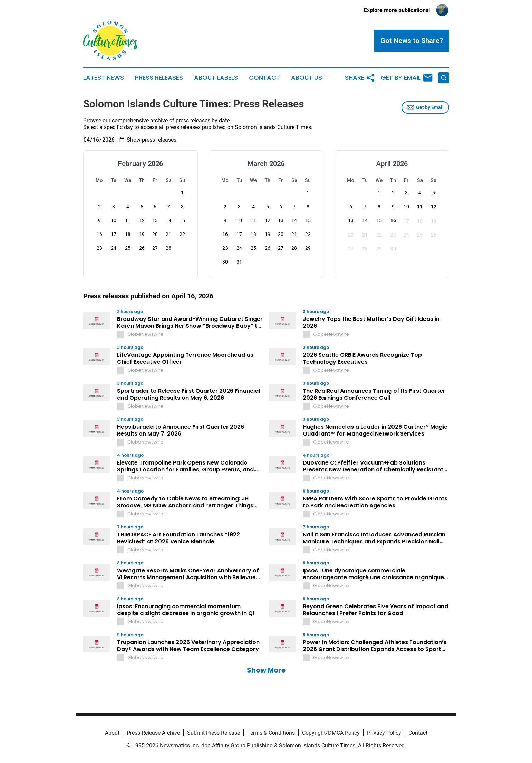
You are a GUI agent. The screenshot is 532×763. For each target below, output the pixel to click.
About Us (307, 78)
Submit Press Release (214, 733)
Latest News (104, 78)
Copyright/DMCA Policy (331, 733)
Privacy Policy (384, 733)
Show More (266, 670)
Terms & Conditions (271, 733)
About (112, 733)
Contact (264, 78)
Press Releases (159, 78)
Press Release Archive (153, 733)
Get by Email (425, 107)
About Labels (216, 78)
